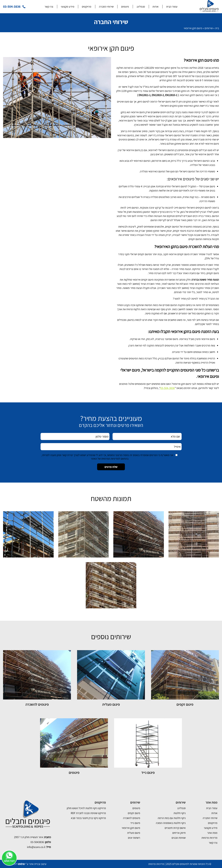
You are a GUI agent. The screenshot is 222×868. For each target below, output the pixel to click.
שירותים (209, 28)
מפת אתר (212, 833)
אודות (155, 7)
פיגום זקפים (134, 813)
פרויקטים (87, 7)
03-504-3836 (168, 388)
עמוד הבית (172, 7)
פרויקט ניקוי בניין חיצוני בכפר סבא (88, 818)
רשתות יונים (134, 838)
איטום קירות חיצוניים (175, 828)
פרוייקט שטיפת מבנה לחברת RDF (88, 813)
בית (217, 28)
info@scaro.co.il (36, 847)
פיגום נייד (135, 823)
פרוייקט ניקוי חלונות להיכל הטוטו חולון (86, 808)
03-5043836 (37, 842)
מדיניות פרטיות (209, 838)
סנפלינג (141, 7)
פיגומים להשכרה (132, 818)
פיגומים (125, 7)
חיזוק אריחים (179, 833)
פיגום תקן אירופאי (131, 828)
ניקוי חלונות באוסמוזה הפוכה (171, 823)
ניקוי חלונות (180, 813)
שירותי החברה (106, 7)
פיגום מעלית (134, 833)
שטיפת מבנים (179, 838)
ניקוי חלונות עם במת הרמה (172, 818)
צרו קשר (49, 7)
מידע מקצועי (68, 7)
